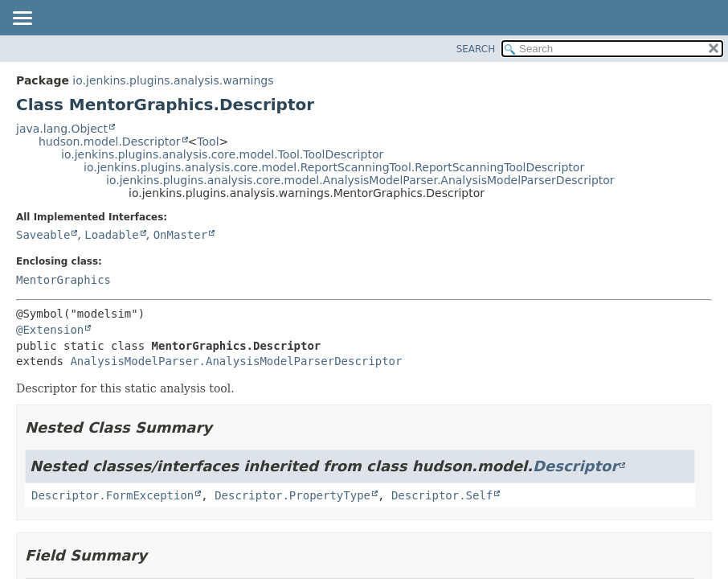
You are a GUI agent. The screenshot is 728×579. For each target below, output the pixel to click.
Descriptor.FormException (112, 495)
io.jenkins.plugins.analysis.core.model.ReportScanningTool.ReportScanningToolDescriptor (334, 167)
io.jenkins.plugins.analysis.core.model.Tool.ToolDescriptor (222, 154)
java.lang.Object (62, 129)
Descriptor (575, 466)
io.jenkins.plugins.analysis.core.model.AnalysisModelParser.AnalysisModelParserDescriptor (360, 180)
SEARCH (476, 49)
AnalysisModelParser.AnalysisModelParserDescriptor (236, 361)
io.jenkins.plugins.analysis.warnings (173, 80)
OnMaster (180, 235)
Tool (208, 142)
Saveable (43, 235)
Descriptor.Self (442, 495)
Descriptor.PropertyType (292, 495)
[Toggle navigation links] (22, 19)
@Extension (50, 330)
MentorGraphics (63, 280)
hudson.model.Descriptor (110, 142)
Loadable (111, 235)
